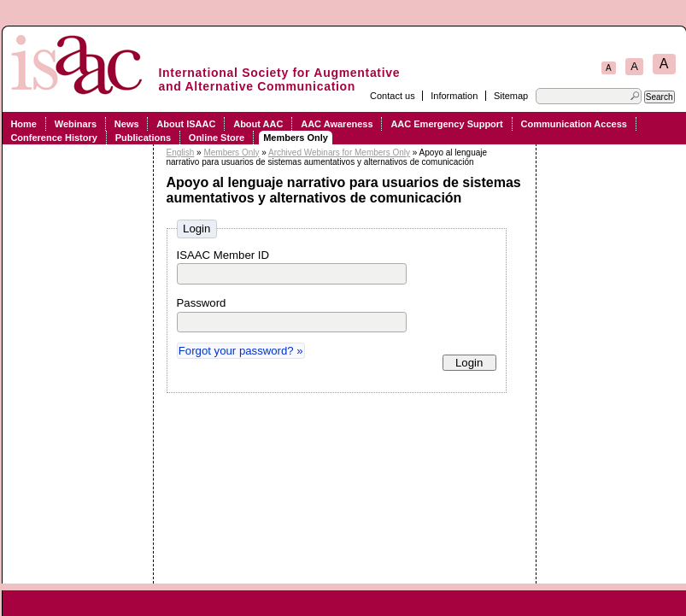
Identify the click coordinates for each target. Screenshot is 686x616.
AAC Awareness (337, 124)
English (181, 153)
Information (454, 96)
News (127, 124)
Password (202, 303)
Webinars (76, 124)
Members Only (296, 138)
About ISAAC (186, 124)
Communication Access (574, 124)
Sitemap (511, 96)
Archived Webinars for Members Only (339, 153)
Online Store (217, 138)
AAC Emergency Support (446, 124)
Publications (143, 138)
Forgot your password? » (241, 351)
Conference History (53, 138)
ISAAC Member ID (223, 255)
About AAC (258, 124)
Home (23, 124)
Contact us (393, 96)
